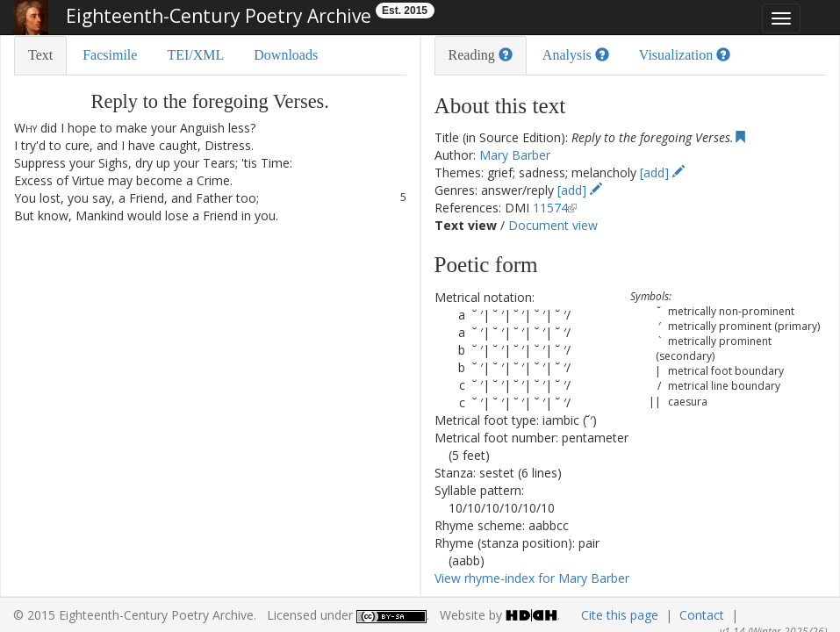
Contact (702, 615)
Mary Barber (515, 155)
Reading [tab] (481, 55)
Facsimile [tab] (110, 55)
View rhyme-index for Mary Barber (532, 578)
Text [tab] (40, 55)
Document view (553, 225)
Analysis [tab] (576, 55)
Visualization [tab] (685, 55)
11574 (550, 208)
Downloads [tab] (286, 55)
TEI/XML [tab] (195, 55)
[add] (662, 172)
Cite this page (620, 615)
